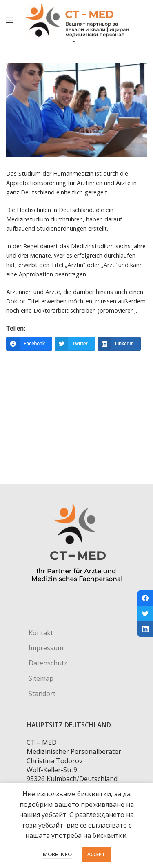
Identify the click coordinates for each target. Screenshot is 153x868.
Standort (42, 694)
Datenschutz (48, 663)
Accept (96, 854)
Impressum (46, 648)
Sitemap (41, 678)
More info (57, 854)
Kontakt (41, 633)
